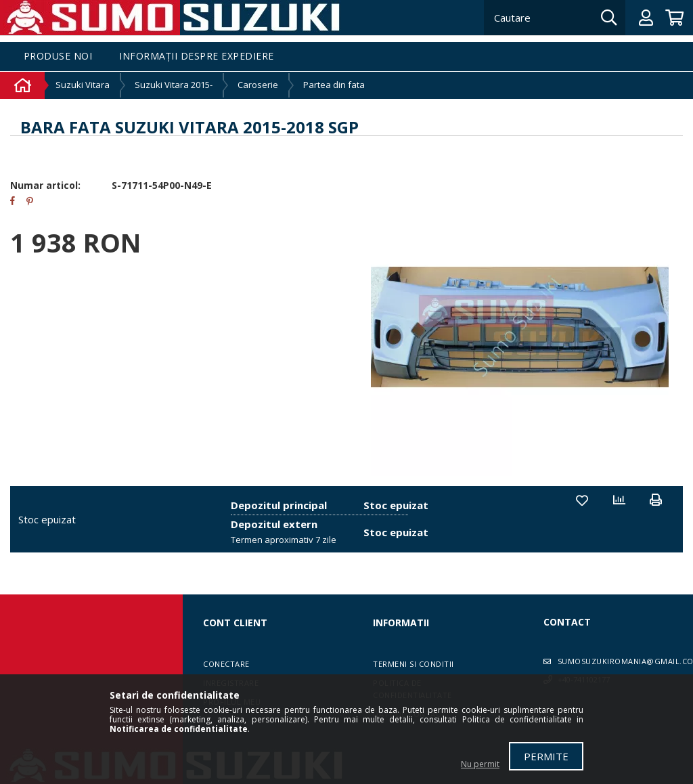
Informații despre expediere (197, 57)
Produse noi (58, 57)
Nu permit (480, 764)
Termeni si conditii (413, 664)
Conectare (226, 664)
